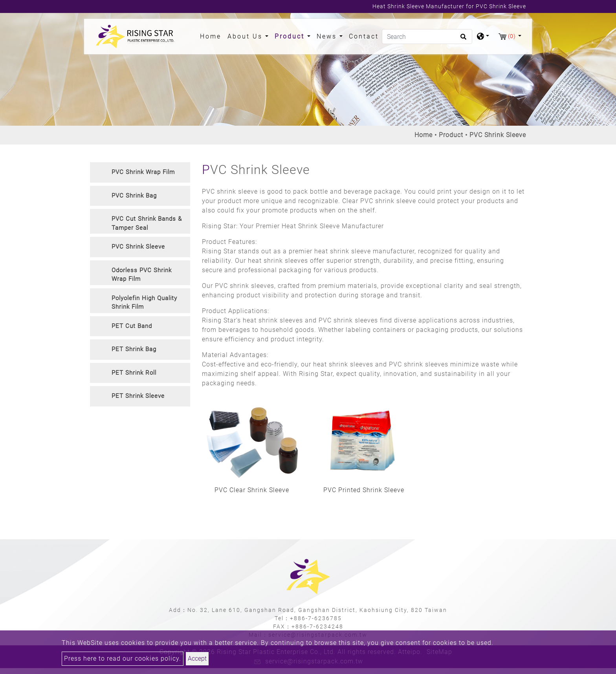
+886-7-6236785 (316, 618)
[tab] (140, 172)
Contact (364, 36)
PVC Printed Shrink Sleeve (364, 490)
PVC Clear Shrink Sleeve (252, 490)
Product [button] (291, 36)
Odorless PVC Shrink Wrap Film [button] (142, 275)
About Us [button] (246, 36)
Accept (197, 658)
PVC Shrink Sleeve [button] (138, 247)
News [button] (328, 36)
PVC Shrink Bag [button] (134, 196)
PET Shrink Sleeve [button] (138, 396)
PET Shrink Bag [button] (134, 349)
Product (451, 135)
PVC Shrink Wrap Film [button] (143, 172)
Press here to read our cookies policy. (123, 658)
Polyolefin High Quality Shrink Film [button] (144, 303)
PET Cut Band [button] (132, 326)
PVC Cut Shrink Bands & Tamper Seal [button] (147, 223)
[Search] (427, 37)
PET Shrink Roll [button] (134, 373)
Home (212, 36)
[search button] (462, 39)
